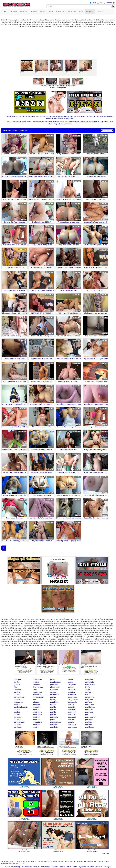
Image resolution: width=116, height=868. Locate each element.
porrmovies (90, 704)
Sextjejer (111, 116)
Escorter (47, 122)
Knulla (97, 122)
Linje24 (9, 116)
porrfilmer (36, 717)
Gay (101, 3)
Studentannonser (38, 122)
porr (87, 715)
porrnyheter (72, 727)
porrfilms (36, 709)
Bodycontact (70, 118)
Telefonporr (69, 116)
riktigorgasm (55, 687)
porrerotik (54, 717)
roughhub (54, 689)
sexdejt (17, 712)
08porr (70, 680)
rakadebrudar (55, 682)
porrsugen (18, 717)
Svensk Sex (84, 122)
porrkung (89, 722)
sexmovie (72, 689)
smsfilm (36, 682)
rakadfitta (54, 702)
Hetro (94, 3)
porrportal (72, 715)
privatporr (54, 685)
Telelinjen (15, 116)
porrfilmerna (37, 712)
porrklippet (89, 727)
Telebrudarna (23, 116)
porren (53, 720)
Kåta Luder (11, 122)
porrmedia (89, 712)
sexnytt (71, 687)
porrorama (72, 724)
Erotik (61, 122)
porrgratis (36, 704)
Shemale (109, 3)
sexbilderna (37, 680)
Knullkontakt (54, 122)
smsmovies (18, 702)
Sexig (88, 689)
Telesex (38, 116)
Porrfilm (53, 704)
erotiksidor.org (15, 867)
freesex (17, 700)
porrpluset (72, 717)
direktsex (18, 689)
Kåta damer (68, 124)
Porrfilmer (92, 122)
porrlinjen (89, 720)
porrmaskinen (91, 717)
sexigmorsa (72, 697)
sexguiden (89, 700)
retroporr (36, 702)
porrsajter (72, 707)
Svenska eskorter (102, 116)
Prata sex (44, 116)
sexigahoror (90, 680)
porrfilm (17, 682)
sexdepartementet (21, 707)
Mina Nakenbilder (79, 116)
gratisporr (18, 680)
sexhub (88, 692)
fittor (16, 687)
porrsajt (17, 715)
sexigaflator (90, 682)
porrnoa (71, 704)
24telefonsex (38, 687)
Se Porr (88, 687)
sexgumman (90, 697)
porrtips (53, 697)
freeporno (36, 685)
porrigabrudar (19, 722)
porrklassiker (90, 707)
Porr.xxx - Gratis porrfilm (58, 88)
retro (34, 700)
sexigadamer (90, 685)
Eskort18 (62, 118)
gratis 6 (17, 685)
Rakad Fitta (75, 122)
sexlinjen (71, 692)
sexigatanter (73, 702)
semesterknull (38, 697)
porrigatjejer (37, 722)
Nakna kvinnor (27, 122)
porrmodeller (19, 697)
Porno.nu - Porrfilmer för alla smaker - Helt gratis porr (58, 86)
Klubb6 (56, 118)
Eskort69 (18, 122)
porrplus (71, 720)
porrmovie (89, 709)
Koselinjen (52, 116)
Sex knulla (72, 694)
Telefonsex (31, 116)
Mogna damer (58, 124)
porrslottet (54, 727)
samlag (53, 692)
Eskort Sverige (91, 116)
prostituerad (37, 692)
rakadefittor (55, 694)
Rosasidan (50, 118)
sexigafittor (72, 685)
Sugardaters (104, 122)
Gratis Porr (67, 122)
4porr (35, 689)
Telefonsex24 (60, 116)
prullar (53, 680)
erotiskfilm (37, 694)
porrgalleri (37, 707)
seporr (70, 682)
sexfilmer (89, 702)
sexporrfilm (72, 712)
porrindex (54, 724)
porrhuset (18, 724)
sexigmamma (73, 700)
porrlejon (17, 692)
